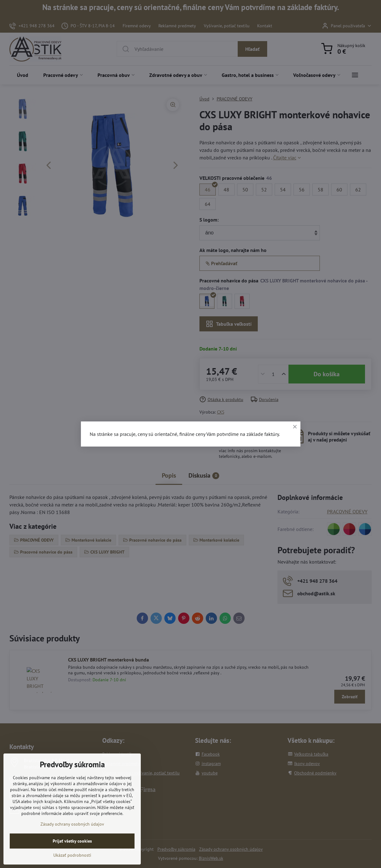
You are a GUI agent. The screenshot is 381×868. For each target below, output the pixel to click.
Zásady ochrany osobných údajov (72, 840)
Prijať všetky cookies (72, 857)
